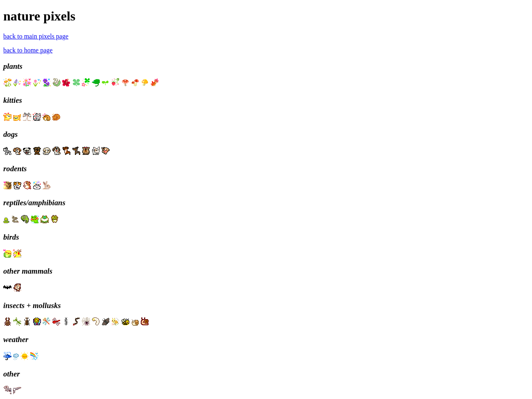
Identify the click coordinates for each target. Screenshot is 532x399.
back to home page (28, 50)
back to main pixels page (36, 36)
